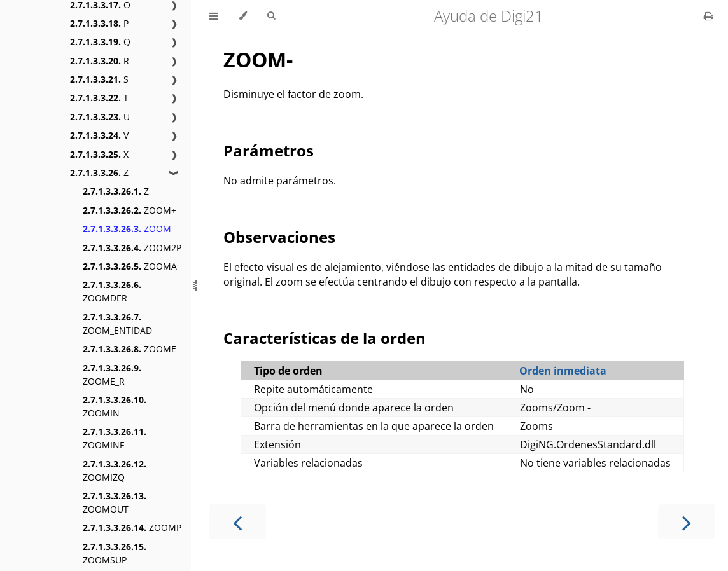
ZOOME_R (112, 375)
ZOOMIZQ (115, 471)
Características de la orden (325, 338)
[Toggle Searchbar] (271, 16)
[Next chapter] (687, 522)
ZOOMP (132, 527)
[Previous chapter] (237, 522)
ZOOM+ (129, 210)
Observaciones (279, 237)
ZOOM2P (132, 248)
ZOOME (129, 349)
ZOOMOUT (115, 502)
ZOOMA (130, 266)
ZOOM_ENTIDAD (117, 324)
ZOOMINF (115, 438)
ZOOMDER (112, 291)
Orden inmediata (563, 371)
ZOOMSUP (115, 553)
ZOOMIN (115, 406)
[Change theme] (243, 16)
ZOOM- (129, 229)
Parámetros (269, 150)
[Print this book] (709, 16)
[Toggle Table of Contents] (214, 16)
